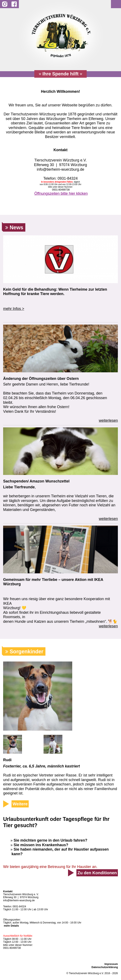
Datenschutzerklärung (105, 967)
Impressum (111, 964)
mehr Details (11, 926)
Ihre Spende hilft (61, 74)
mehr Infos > (14, 309)
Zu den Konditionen (97, 873)
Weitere (20, 804)
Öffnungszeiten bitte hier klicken (61, 193)
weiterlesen (108, 420)
